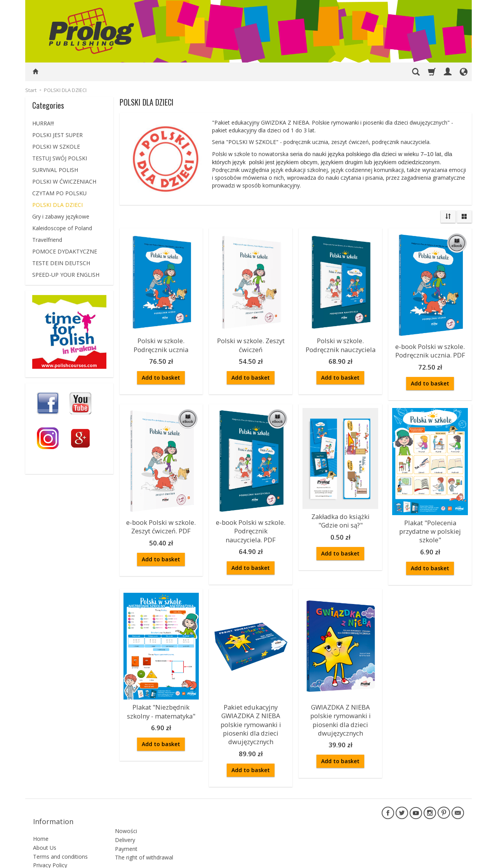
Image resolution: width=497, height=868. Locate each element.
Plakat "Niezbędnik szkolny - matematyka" (161, 702)
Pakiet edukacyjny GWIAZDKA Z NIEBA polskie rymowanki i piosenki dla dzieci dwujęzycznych (251, 713)
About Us (45, 820)
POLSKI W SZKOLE (56, 147)
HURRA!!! (43, 123)
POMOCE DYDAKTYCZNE (65, 251)
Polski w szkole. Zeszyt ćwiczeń (251, 343)
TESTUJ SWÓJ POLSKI (60, 158)
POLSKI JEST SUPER (57, 135)
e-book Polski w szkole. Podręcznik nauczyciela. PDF (251, 526)
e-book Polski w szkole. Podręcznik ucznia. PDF (430, 349)
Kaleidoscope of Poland (62, 228)
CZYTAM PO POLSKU (59, 193)
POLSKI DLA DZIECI (57, 205)
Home (41, 811)
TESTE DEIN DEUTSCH (61, 263)
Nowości (126, 799)
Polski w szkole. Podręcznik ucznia (161, 343)
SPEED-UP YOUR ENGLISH (66, 275)
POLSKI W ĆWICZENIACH (64, 181)
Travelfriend (47, 240)
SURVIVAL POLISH (55, 170)
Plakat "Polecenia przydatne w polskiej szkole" (430, 526)
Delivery (125, 808)
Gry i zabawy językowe (61, 216)
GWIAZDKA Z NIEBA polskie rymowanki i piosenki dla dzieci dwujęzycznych (341, 709)
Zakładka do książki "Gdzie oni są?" (341, 516)
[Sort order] (448, 217)
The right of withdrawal (144, 826)
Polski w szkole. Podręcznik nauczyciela (341, 343)
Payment (126, 817)
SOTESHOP (452, 860)
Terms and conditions (60, 829)
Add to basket (161, 374)
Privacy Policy (50, 838)
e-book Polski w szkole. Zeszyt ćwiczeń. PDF (161, 522)
